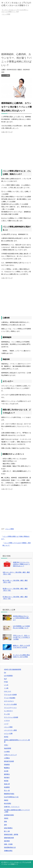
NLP (5, 679)
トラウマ (7, 721)
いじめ (6, 685)
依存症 (6, 737)
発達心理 (7, 784)
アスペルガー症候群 (10, 695)
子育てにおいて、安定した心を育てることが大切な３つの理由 (21, 637)
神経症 (6, 800)
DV (5, 673)
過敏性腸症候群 (9, 838)
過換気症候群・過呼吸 (11, 834)
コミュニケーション (10, 708)
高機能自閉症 (8, 851)
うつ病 (6, 688)
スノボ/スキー (8, 711)
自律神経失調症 (9, 815)
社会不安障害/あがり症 (11, 797)
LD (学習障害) (8, 676)
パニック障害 (6, 75)
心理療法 (7, 758)
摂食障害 (7, 765)
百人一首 (7, 790)
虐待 (5, 825)
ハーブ (6, 724)
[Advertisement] (16, 34)
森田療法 (7, 774)
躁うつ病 (7, 831)
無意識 (6, 781)
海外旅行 (7, 778)
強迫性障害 (8, 748)
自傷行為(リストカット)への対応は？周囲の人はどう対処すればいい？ (21, 564)
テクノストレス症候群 (11, 717)
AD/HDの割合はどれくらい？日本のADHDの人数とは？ (21, 618)
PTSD (6, 682)
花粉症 (6, 818)
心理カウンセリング (10, 755)
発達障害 (7, 787)
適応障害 (7, 841)
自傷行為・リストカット (12, 807)
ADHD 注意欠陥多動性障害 (13, 669)
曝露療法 (7, 768)
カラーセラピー (9, 701)
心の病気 (7, 752)
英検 (5, 822)
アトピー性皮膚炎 (10, 698)
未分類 (6, 771)
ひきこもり (8, 691)
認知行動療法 (8, 828)
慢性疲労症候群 (9, 761)
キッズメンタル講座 (10, 704)
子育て (6, 745)
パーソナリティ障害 (10, 730)
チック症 (7, 714)
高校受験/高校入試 (10, 847)
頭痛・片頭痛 (8, 844)
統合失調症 (8, 803)
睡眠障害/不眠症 (9, 794)
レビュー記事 (8, 734)
